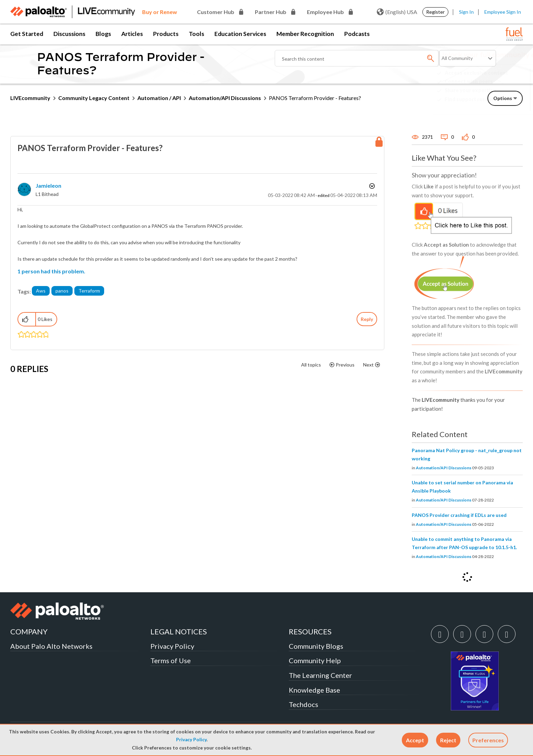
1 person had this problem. (51, 271)
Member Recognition (305, 34)
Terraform (89, 291)
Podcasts (357, 34)
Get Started (27, 34)
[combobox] (357, 58)
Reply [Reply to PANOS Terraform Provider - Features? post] (367, 319)
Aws (41, 291)
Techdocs (303, 704)
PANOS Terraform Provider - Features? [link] (315, 98)
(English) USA (397, 12)
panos (62, 291)
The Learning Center (320, 675)
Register (435, 12)
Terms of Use (171, 660)
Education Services (240, 34)
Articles (132, 34)
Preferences (488, 740)
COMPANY (29, 631)
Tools (196, 34)
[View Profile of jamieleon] (48, 185)
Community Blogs (316, 646)
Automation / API (159, 98)
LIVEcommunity (30, 98)
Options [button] (371, 186)
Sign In (466, 12)
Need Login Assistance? (492, 105)
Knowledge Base (314, 690)
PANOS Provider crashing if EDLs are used (459, 515)
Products (166, 34)
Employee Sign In (503, 12)
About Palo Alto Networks (51, 646)
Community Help (315, 660)
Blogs (103, 34)
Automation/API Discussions (225, 98)
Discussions (69, 34)
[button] (415, 740)
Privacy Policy (191, 740)
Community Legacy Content (94, 98)
